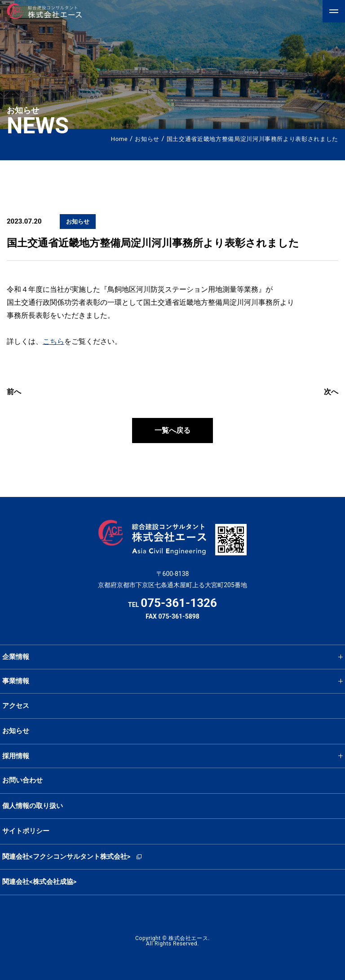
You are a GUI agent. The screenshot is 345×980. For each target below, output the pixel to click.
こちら (53, 341)
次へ (331, 392)
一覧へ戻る (172, 430)
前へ (14, 392)
